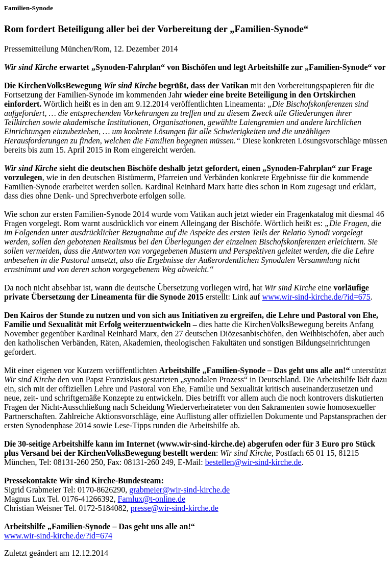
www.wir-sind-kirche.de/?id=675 (316, 297)
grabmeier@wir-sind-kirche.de (179, 490)
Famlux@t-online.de (152, 499)
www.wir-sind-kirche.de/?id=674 (58, 536)
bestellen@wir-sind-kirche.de (253, 462)
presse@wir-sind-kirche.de (175, 508)
